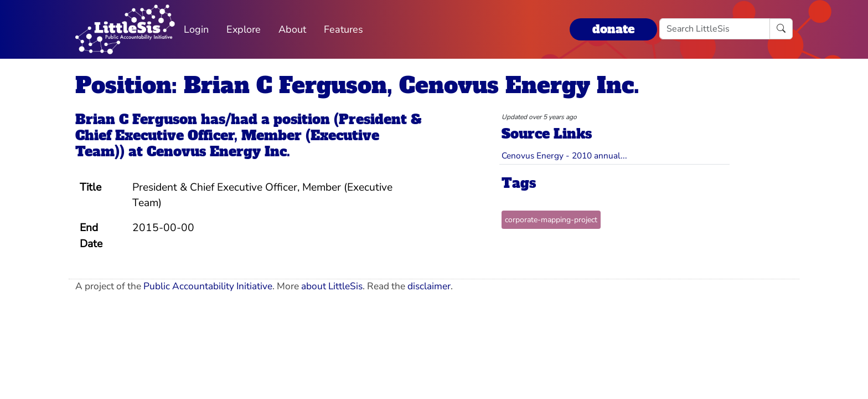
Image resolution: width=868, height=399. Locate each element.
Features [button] (343, 29)
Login (196, 29)
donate (613, 29)
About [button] (292, 29)
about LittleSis (332, 286)
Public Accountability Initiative (208, 286)
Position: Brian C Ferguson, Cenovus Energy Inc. (357, 85)
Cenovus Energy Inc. (218, 152)
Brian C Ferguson (136, 119)
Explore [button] (244, 29)
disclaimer (429, 286)
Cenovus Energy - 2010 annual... (564, 155)
